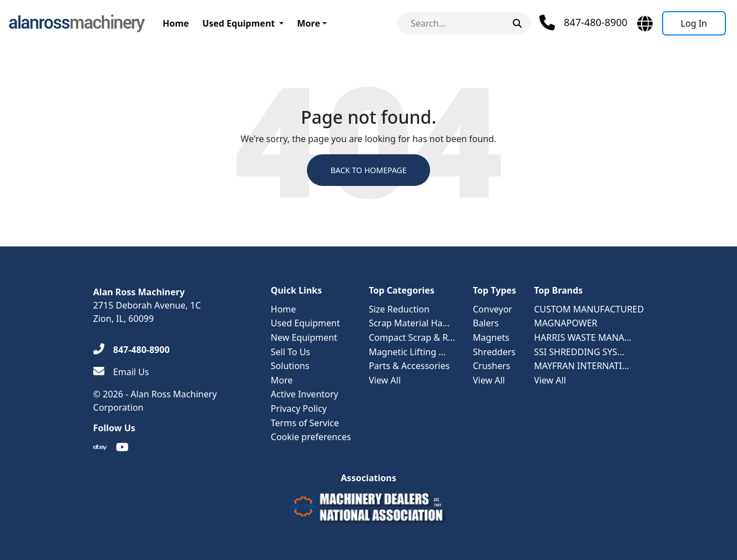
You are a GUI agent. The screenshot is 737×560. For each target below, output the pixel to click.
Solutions (290, 366)
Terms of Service (305, 423)
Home (176, 23)
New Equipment (304, 337)
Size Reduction (399, 309)
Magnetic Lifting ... (407, 352)
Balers (486, 323)
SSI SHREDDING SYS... (579, 352)
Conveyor (493, 309)
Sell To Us (291, 352)
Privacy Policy (299, 408)
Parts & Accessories (409, 366)
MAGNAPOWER (566, 323)
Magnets (491, 337)
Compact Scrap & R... (412, 337)
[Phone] (584, 23)
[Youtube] (122, 447)
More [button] (308, 23)
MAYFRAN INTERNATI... (581, 366)
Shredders (494, 352)
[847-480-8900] (132, 350)
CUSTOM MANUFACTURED (589, 309)
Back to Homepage (368, 170)
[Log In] (694, 23)
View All (385, 380)
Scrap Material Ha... (409, 323)
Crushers (491, 366)
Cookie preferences (311, 437)
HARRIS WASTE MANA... (583, 337)
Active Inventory (305, 394)
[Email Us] (121, 372)
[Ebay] (100, 447)
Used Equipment (238, 23)
